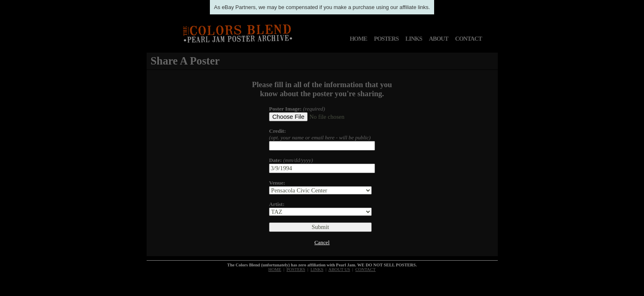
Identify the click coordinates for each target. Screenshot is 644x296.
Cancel (322, 242)
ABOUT (438, 39)
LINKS (414, 39)
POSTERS (386, 39)
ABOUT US (339, 269)
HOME (358, 39)
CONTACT (468, 39)
